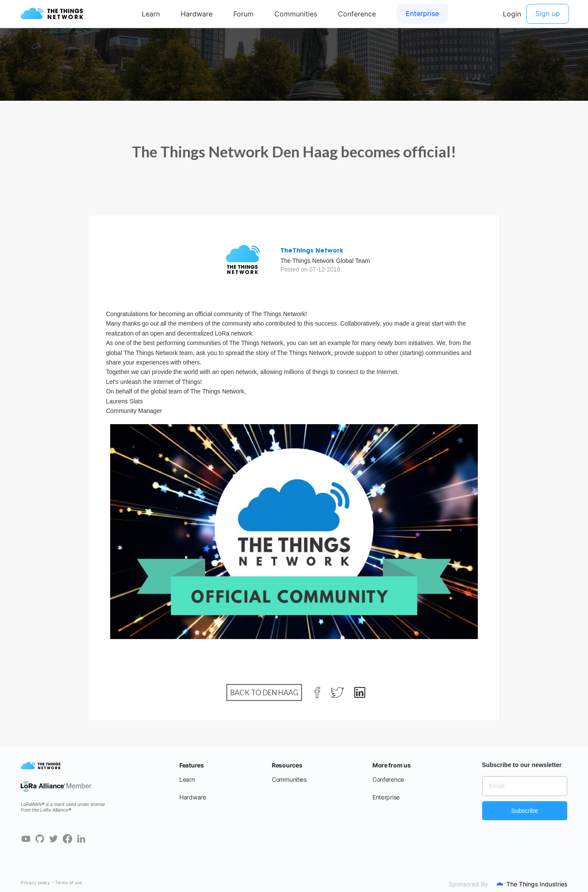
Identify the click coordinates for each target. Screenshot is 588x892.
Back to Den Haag (264, 692)
